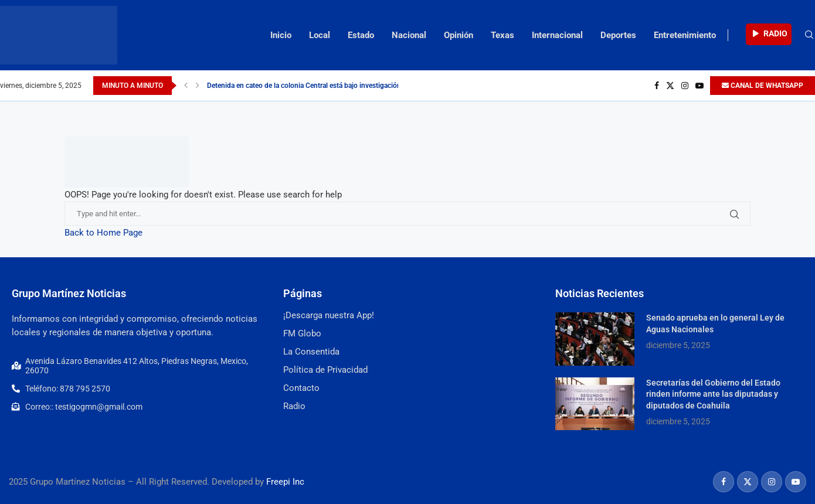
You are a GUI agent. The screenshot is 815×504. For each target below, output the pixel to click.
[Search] (809, 35)
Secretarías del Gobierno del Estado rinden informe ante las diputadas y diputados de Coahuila (713, 394)
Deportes (618, 35)
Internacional (557, 35)
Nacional (409, 35)
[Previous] (186, 86)
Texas (502, 35)
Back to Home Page (103, 233)
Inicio (281, 35)
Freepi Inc (285, 482)
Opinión (459, 35)
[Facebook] (657, 86)
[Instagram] (685, 86)
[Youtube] (699, 86)
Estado (361, 35)
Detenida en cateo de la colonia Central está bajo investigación (304, 86)
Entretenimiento (685, 35)
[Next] (198, 86)
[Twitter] (670, 86)
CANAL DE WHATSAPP (763, 86)
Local (320, 35)
